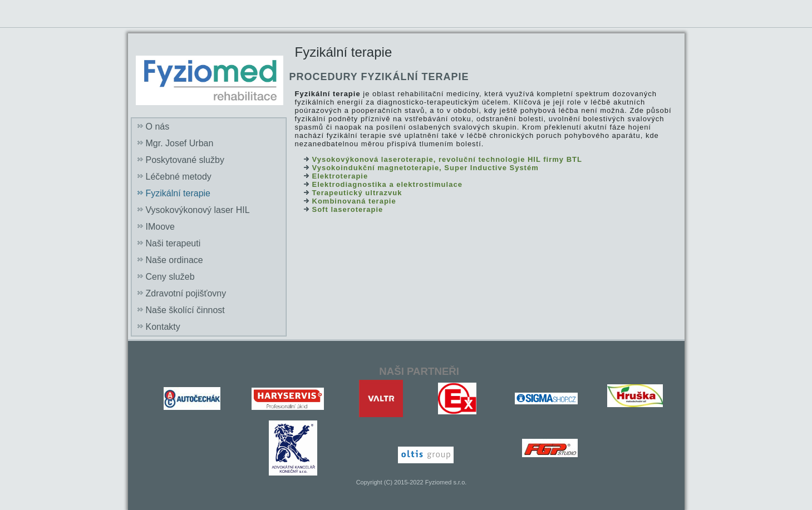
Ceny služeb (170, 277)
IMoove (160, 227)
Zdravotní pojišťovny (186, 293)
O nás (158, 127)
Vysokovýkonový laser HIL (198, 210)
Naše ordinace (174, 260)
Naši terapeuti (173, 243)
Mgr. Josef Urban (180, 143)
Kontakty (163, 327)
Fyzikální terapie (178, 193)
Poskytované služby (185, 160)
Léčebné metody (179, 177)
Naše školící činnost (185, 310)
